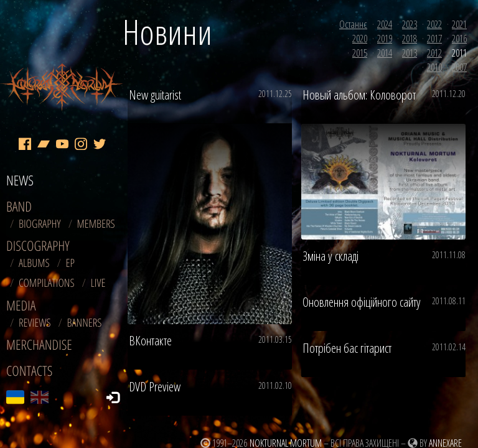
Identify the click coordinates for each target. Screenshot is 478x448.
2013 (410, 53)
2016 (459, 39)
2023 (410, 24)
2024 (385, 24)
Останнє (353, 24)
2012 (434, 53)
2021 (459, 24)
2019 (385, 39)
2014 (385, 53)
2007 (459, 67)
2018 (410, 39)
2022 (434, 24)
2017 (434, 39)
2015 (360, 53)
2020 (360, 39)
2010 (434, 67)
